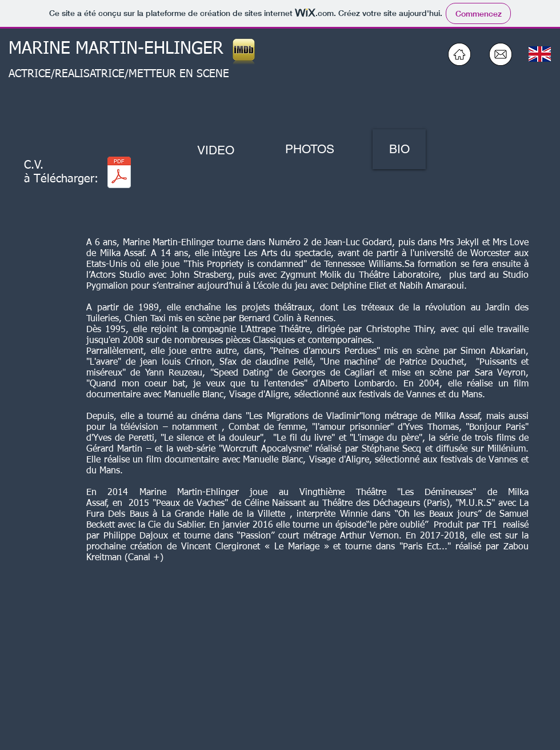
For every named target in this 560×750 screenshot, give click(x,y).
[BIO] (399, 149)
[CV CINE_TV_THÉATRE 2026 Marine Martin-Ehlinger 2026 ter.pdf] (119, 173)
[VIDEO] (216, 150)
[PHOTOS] (310, 149)
